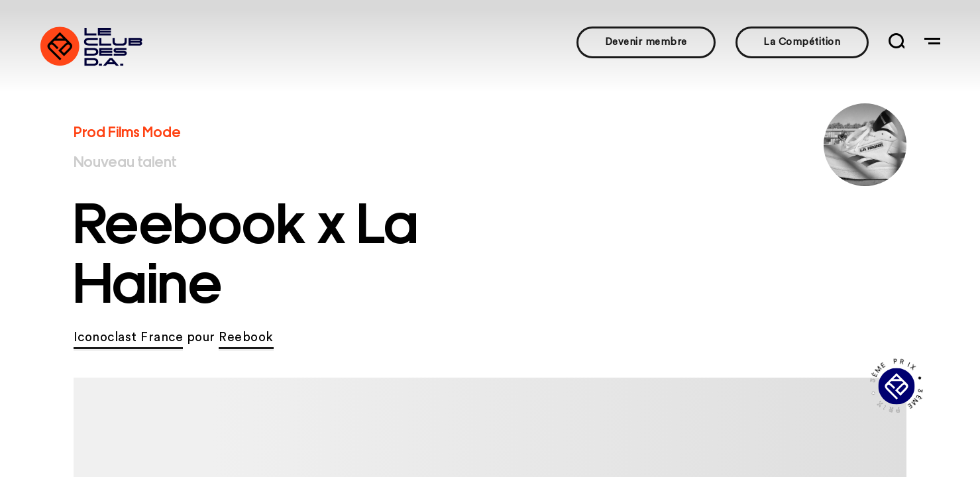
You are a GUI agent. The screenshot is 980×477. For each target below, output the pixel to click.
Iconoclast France (129, 338)
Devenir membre (646, 42)
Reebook (246, 338)
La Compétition (802, 42)
